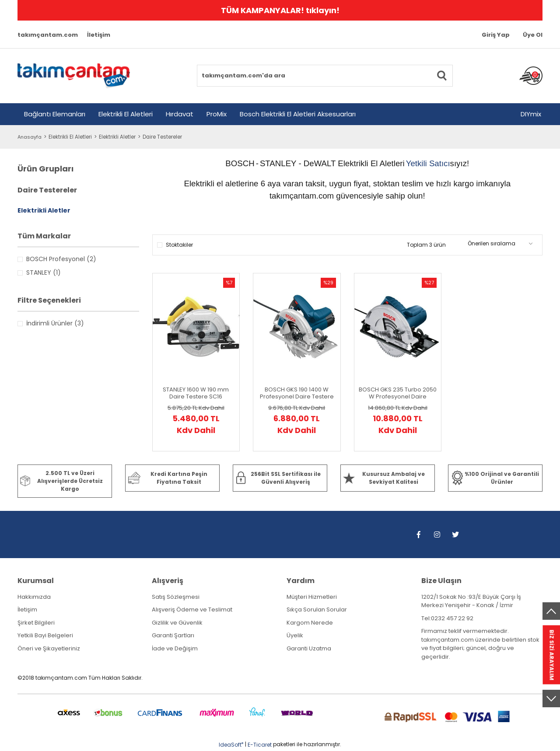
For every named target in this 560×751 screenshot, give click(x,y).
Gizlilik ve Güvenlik (177, 623)
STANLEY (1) (44, 272)
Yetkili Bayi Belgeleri (45, 635)
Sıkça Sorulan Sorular (317, 610)
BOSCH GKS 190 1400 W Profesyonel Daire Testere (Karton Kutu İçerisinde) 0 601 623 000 (297, 393)
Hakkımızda (34, 597)
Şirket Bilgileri (36, 623)
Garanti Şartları (173, 635)
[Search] (325, 76)
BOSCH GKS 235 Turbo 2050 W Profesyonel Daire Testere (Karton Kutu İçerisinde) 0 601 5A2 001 (398, 393)
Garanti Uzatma (309, 648)
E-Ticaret (260, 745)
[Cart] (531, 76)
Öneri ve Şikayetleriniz (49, 648)
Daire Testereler (165, 137)
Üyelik (295, 635)
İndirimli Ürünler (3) (55, 323)
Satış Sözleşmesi (176, 597)
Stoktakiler (179, 245)
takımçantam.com (48, 35)
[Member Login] (496, 35)
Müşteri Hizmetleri (312, 597)
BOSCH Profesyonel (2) (61, 259)
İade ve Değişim (175, 648)
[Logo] (74, 76)
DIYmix (531, 114)
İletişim (99, 35)
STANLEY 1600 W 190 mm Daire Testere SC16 (196, 393)
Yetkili (418, 163)
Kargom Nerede (310, 623)
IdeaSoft (231, 745)
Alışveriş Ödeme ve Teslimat (192, 610)
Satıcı (440, 163)
